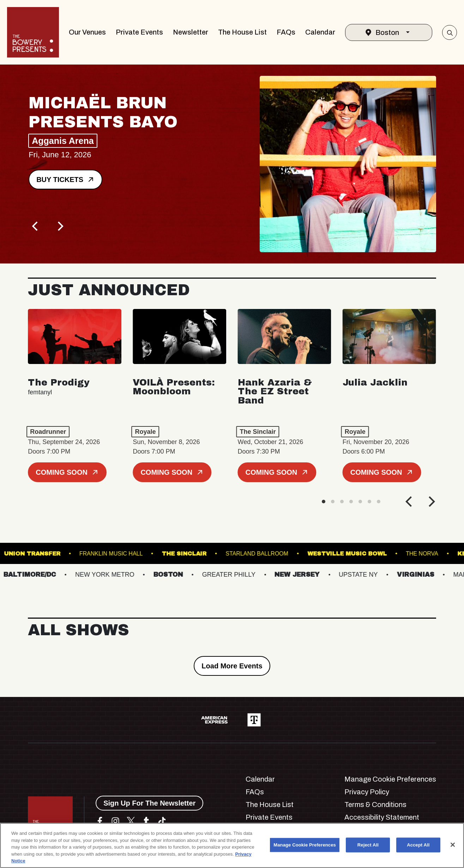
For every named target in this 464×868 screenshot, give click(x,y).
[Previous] (36, 226)
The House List (242, 32)
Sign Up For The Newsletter (149, 803)
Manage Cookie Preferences (390, 779)
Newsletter (191, 32)
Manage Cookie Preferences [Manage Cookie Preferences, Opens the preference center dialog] (305, 845)
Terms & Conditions (375, 805)
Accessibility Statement (382, 817)
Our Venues (87, 32)
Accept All (418, 845)
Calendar (320, 32)
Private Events (139, 32)
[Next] (60, 226)
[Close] (453, 845)
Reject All (368, 845)
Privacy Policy (367, 792)
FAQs (286, 32)
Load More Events (232, 666)
